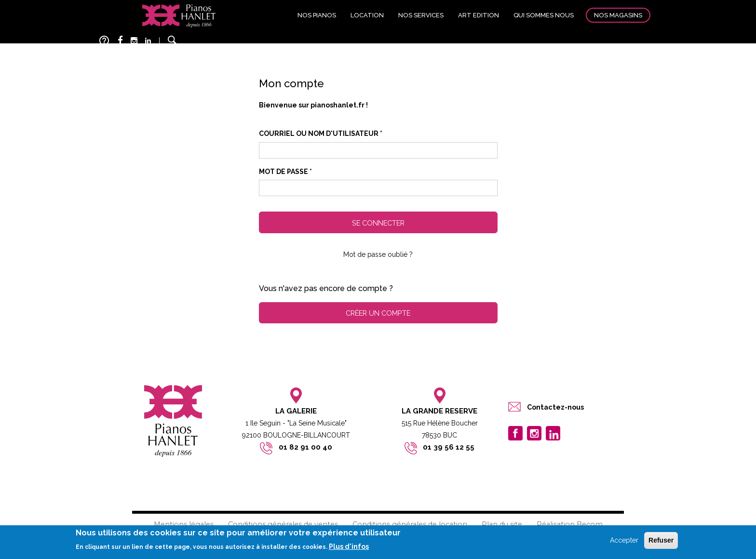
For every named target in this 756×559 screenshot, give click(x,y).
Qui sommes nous (544, 15)
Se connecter (378, 223)
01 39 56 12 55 (449, 447)
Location (367, 15)
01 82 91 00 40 (305, 447)
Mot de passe (285, 172)
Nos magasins (618, 15)
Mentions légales (184, 524)
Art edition (479, 15)
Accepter (624, 540)
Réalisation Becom (570, 524)
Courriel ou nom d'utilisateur (321, 133)
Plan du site (502, 524)
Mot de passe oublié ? (378, 254)
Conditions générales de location (410, 524)
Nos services (421, 15)
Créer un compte (378, 313)
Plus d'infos (349, 546)
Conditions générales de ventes (283, 524)
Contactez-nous (555, 407)
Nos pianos (317, 15)
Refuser (661, 540)
